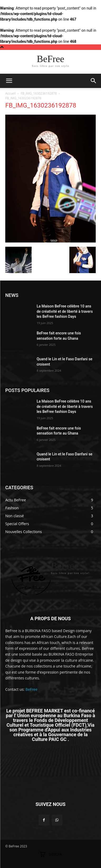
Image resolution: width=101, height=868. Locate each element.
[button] (94, 81)
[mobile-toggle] (9, 81)
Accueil (10, 93)
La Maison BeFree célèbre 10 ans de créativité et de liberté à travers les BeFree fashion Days (65, 311)
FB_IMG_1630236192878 (39, 93)
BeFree (32, 689)
